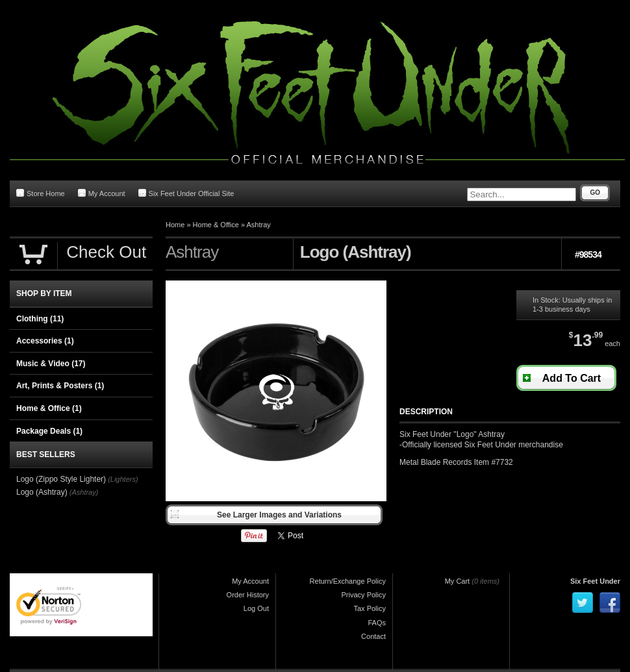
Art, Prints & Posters (60, 386)
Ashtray (259, 225)
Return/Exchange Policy (348, 581)
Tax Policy (370, 608)
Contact (373, 636)
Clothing (40, 319)
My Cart (458, 581)
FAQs (377, 623)
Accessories (45, 341)
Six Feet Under (595, 581)
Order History (248, 595)
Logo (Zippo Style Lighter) (61, 479)
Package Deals (49, 431)
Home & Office (216, 225)
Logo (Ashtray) (42, 492)
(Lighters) (123, 479)
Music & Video (51, 364)
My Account (102, 193)
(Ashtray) (84, 492)
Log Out (256, 608)
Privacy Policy (364, 595)
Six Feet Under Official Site (186, 193)
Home (175, 225)
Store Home (41, 193)
